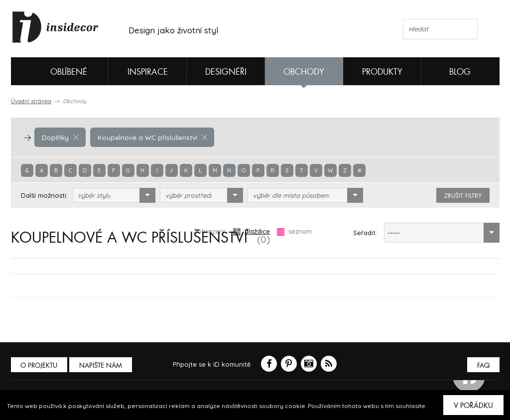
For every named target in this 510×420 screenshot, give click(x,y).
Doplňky (60, 137)
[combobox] (114, 195)
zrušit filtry (463, 196)
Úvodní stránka (31, 101)
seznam (294, 231)
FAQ (483, 365)
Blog (460, 72)
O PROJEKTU (40, 365)
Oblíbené (52, 71)
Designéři (226, 72)
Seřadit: (365, 233)
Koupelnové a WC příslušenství (150, 137)
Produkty (382, 72)
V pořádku (473, 406)
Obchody (304, 72)
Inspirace (148, 72)
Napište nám (103, 365)
